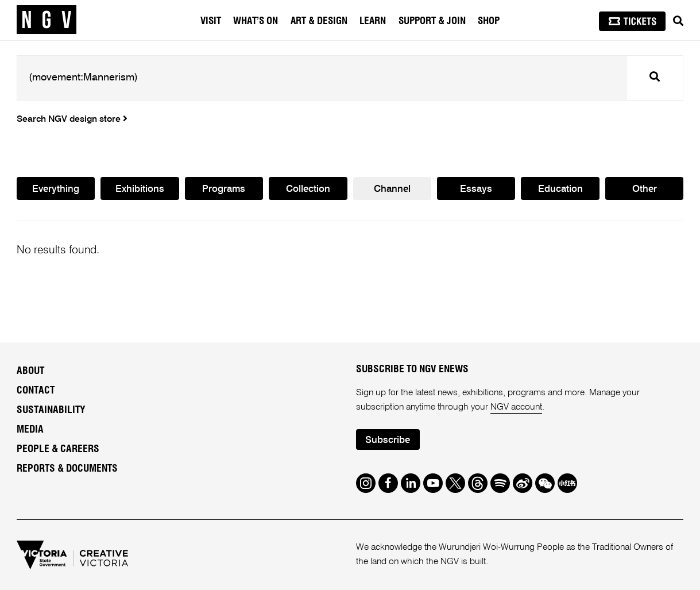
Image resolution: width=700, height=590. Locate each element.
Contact (36, 391)
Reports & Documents (67, 469)
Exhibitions (140, 189)
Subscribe (388, 440)
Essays (476, 189)
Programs (224, 189)
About (30, 371)
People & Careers (58, 449)
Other (645, 189)
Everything (56, 189)
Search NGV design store (72, 119)
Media (30, 430)
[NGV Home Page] (47, 20)
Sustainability (51, 410)
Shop (489, 21)
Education (560, 189)
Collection (308, 189)
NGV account (516, 407)
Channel (392, 189)
